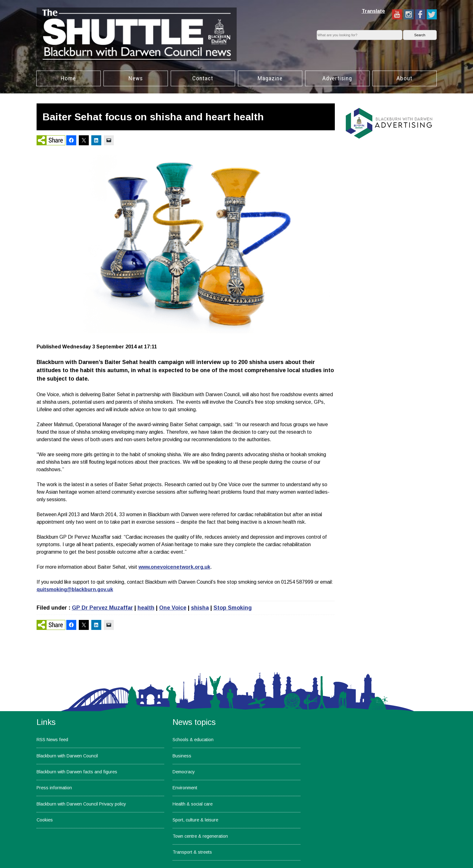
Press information (54, 788)
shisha (200, 608)
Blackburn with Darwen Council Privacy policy (81, 804)
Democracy (184, 772)
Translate (373, 11)
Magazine (270, 78)
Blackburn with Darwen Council (67, 756)
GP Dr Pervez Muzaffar (102, 608)
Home (68, 78)
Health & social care (193, 804)
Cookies (45, 820)
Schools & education (193, 740)
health (146, 608)
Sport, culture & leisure (195, 820)
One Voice (173, 608)
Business (182, 756)
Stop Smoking (233, 608)
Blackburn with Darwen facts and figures (77, 772)
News (136, 78)
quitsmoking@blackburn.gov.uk (75, 589)
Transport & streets (192, 852)
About (404, 78)
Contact (203, 78)
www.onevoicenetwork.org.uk (174, 567)
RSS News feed (52, 740)
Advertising (337, 78)
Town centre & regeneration (200, 836)
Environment (185, 788)
